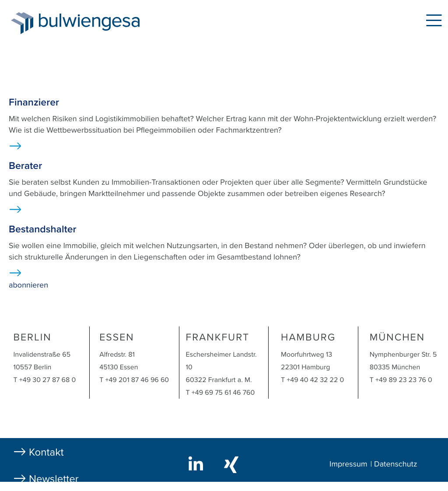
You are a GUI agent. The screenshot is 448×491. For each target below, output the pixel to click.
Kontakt (46, 452)
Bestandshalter (43, 229)
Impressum (348, 464)
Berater (25, 166)
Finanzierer (34, 102)
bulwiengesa (102, 23)
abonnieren (28, 285)
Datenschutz (395, 464)
